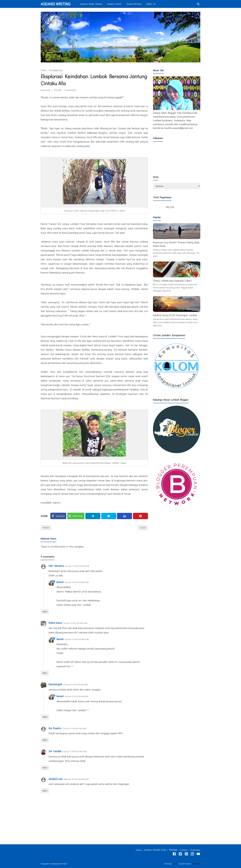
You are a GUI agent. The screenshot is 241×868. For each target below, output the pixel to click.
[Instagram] (192, 854)
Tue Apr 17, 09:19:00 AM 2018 (77, 566)
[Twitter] (76, 516)
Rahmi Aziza (55, 623)
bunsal (60, 582)
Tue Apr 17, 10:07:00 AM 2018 (76, 696)
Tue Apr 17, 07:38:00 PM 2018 (74, 728)
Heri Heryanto (56, 566)
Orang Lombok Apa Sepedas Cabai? (172, 281)
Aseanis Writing (56, 4)
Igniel (175, 864)
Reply (45, 612)
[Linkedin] (125, 516)
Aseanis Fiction (114, 4)
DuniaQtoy (196, 864)
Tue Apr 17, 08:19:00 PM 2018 (75, 751)
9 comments (70, 90)
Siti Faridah (55, 751)
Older (143, 528)
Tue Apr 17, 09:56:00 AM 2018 (76, 684)
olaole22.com (56, 779)
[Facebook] (58, 516)
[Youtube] (198, 854)
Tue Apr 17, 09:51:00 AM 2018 (75, 623)
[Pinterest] (140, 516)
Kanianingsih (55, 684)
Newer (46, 528)
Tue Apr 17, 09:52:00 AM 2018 (77, 582)
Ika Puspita (55, 728)
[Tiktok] (186, 854)
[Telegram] (93, 516)
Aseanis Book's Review (91, 4)
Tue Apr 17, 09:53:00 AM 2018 (77, 639)
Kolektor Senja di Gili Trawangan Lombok (175, 315)
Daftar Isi (151, 4)
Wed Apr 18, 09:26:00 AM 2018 (76, 779)
